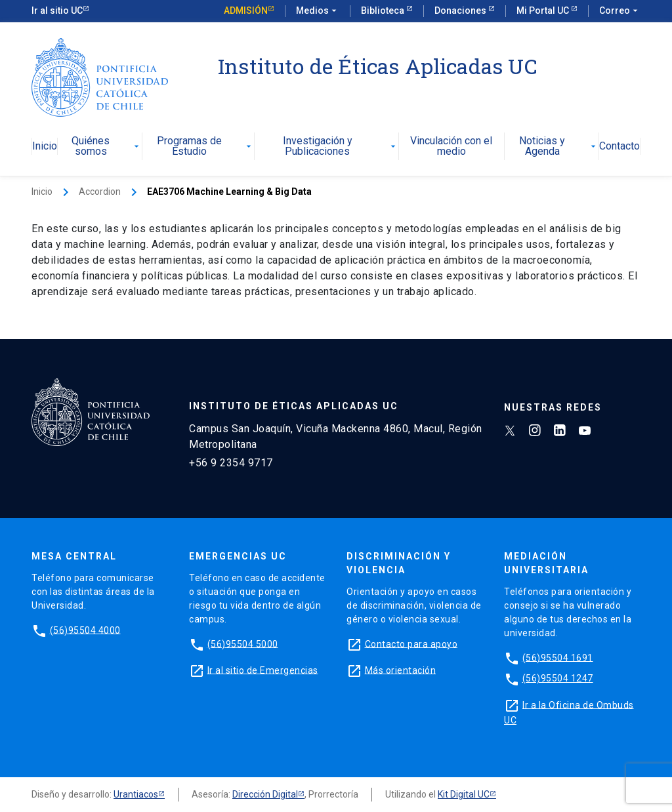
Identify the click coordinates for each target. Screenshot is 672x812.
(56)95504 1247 (558, 678)
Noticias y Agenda (559, 147)
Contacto (619, 147)
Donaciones (461, 10)
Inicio (45, 147)
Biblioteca (384, 10)
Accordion (100, 192)
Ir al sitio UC (57, 10)
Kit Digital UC (464, 794)
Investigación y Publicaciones (341, 147)
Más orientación (401, 670)
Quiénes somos (107, 147)
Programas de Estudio (205, 147)
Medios (318, 11)
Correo (620, 11)
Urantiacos (136, 794)
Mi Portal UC (544, 10)
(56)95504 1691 (558, 657)
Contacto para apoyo (411, 643)
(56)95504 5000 (243, 643)
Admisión (246, 10)
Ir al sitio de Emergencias (263, 670)
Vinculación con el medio (451, 147)
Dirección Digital (265, 794)
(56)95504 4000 (85, 630)
